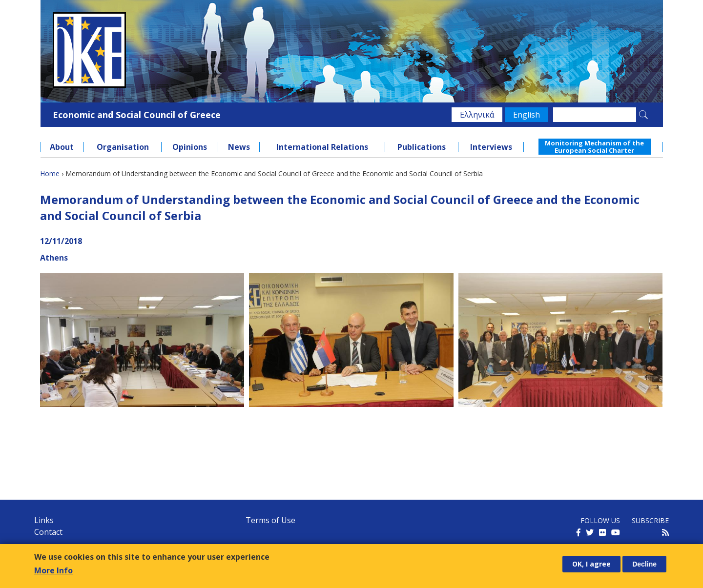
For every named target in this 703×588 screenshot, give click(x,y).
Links (44, 520)
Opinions (190, 147)
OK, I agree (591, 564)
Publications (422, 147)
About (62, 147)
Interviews (491, 147)
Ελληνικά (477, 115)
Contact (48, 532)
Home (50, 173)
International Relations (322, 147)
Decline (644, 564)
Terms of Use (270, 520)
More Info (53, 570)
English (527, 115)
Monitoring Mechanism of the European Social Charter (594, 146)
